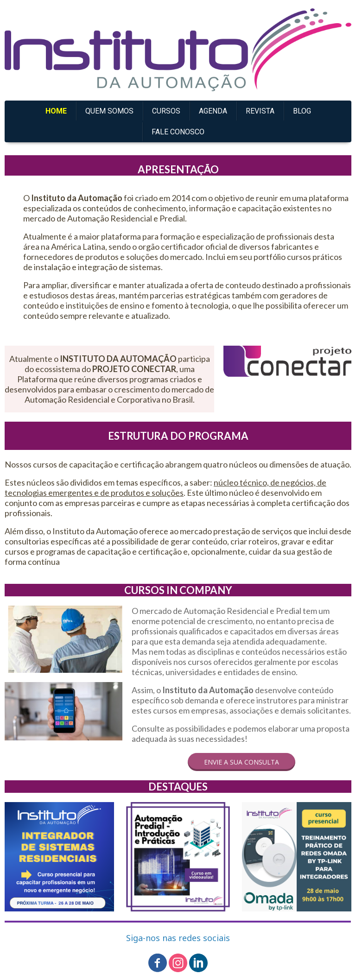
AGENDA (213, 111)
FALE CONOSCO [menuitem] (178, 132)
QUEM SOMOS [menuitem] (109, 111)
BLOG (302, 111)
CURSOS (166, 111)
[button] (242, 762)
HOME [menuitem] (56, 111)
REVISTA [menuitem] (260, 111)
